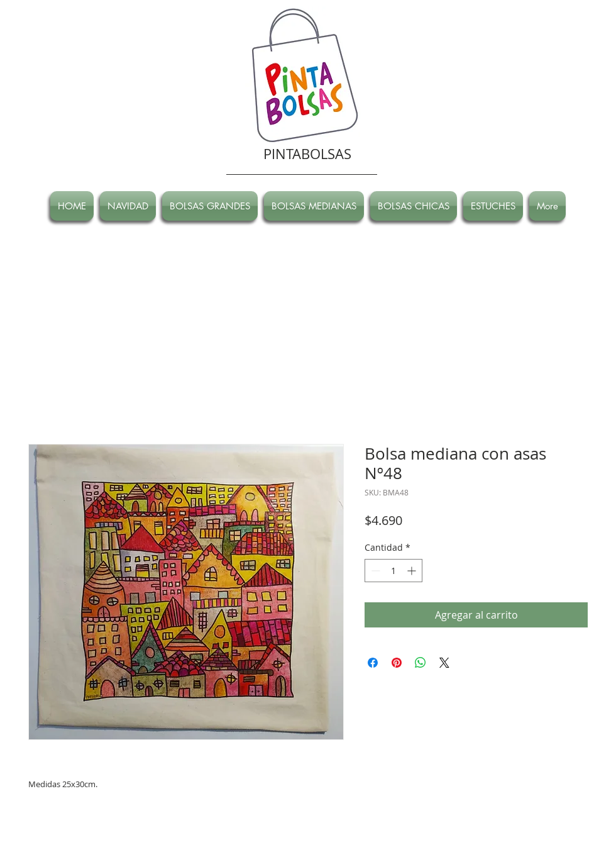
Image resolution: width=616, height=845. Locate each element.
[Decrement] (374, 571)
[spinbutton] (393, 571)
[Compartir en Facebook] (373, 663)
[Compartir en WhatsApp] (421, 663)
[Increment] (413, 571)
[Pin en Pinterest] (397, 663)
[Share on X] (444, 663)
